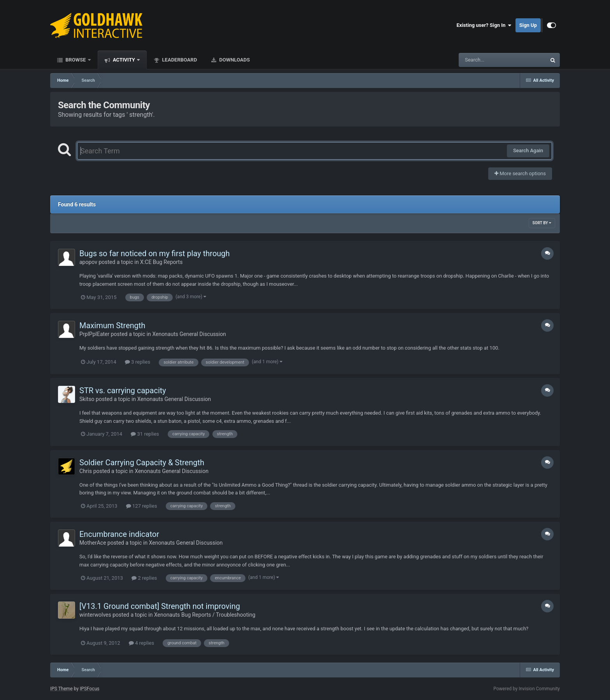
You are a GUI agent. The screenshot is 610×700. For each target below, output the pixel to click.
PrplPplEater (94, 334)
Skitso (87, 399)
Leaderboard (179, 60)
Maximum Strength (112, 325)
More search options (520, 173)
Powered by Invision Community (527, 689)
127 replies (142, 506)
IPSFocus (89, 689)
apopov (88, 262)
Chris (86, 471)
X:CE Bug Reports (161, 262)
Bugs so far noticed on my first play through (155, 253)
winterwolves (95, 615)
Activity (124, 60)
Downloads (234, 60)
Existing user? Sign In (484, 25)
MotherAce (93, 543)
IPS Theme (61, 689)
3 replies (138, 362)
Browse (76, 60)
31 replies (145, 434)
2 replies (144, 578)
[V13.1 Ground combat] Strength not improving (160, 606)
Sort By (542, 223)
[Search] (483, 60)
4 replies (141, 643)
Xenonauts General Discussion (189, 334)
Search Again (528, 150)
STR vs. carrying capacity (123, 390)
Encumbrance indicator (119, 534)
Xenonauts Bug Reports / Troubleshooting (205, 615)
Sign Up (528, 25)
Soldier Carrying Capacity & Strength (142, 463)
